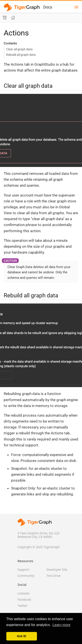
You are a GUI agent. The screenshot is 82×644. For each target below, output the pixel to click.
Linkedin (24, 593)
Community (26, 576)
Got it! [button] (22, 636)
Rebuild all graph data (21, 55)
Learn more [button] (61, 625)
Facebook (24, 599)
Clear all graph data (19, 49)
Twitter (23, 606)
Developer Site (57, 569)
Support (23, 569)
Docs (48, 7)
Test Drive (54, 576)
